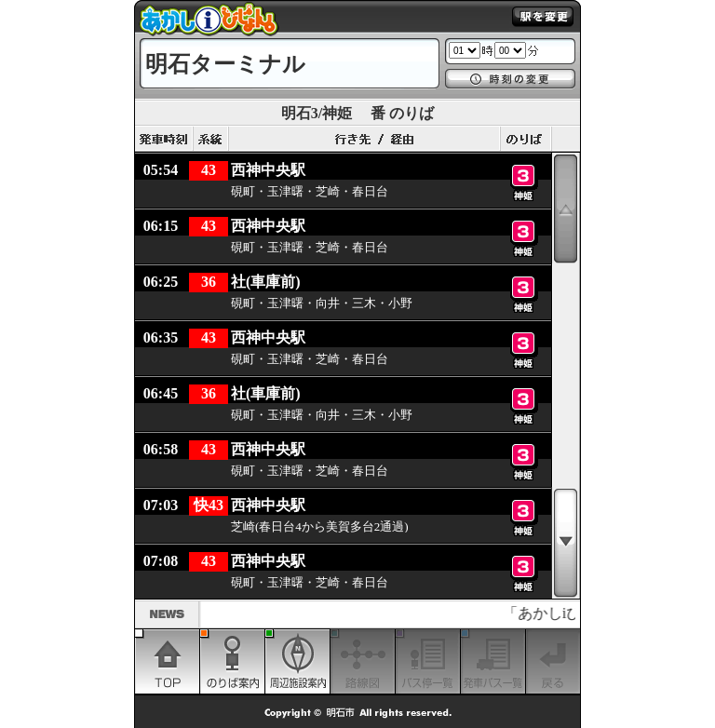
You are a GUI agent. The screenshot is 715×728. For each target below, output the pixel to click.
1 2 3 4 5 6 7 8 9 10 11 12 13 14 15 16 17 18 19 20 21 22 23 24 (465, 50)
